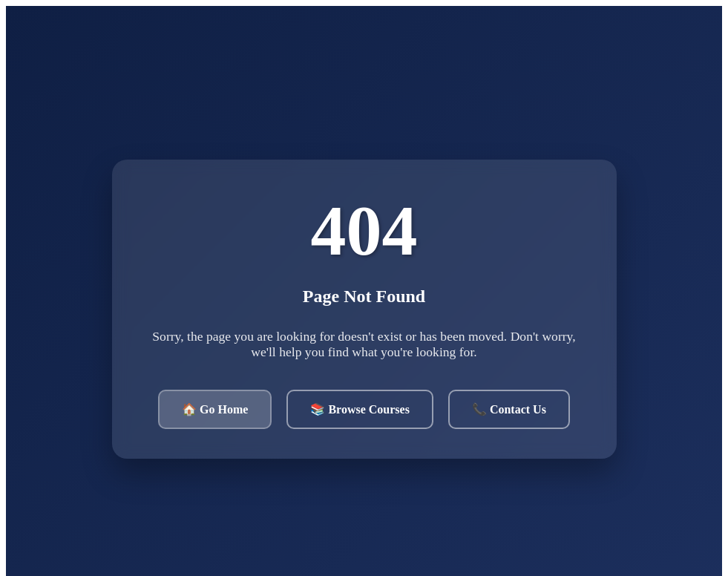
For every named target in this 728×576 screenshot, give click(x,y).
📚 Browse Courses (360, 409)
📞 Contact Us (509, 409)
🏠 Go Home (215, 409)
